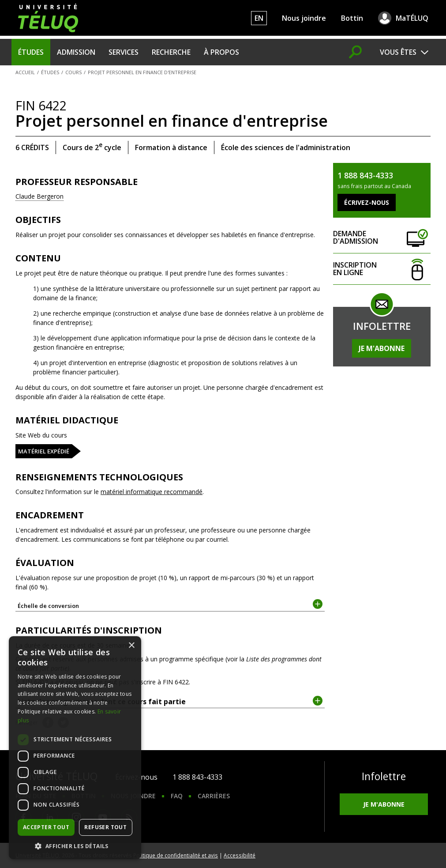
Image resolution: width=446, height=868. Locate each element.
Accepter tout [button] (46, 827)
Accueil (25, 72)
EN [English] (259, 18)
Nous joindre (304, 18)
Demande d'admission (382, 238)
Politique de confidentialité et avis (176, 855)
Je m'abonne (382, 348)
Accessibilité (240, 855)
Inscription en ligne (382, 269)
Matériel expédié (44, 451)
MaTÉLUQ (412, 18)
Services (124, 52)
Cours (73, 72)
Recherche (171, 52)
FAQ (177, 796)
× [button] (131, 646)
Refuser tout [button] (105, 827)
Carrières (214, 796)
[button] (75, 846)
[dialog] (75, 748)
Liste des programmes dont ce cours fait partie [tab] (170, 701)
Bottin (352, 18)
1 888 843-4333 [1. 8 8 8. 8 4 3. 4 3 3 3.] (197, 777)
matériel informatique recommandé (152, 492)
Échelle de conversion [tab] (170, 605)
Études (31, 52)
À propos (221, 52)
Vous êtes (398, 52)
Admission (76, 52)
